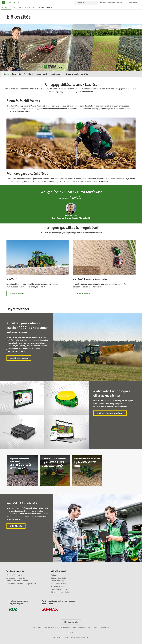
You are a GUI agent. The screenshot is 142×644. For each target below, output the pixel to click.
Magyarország (71, 622)
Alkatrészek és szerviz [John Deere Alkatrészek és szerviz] (27, 7)
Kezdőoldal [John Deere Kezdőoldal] (6, 7)
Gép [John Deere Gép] (15, 7)
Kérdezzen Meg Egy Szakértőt (77, 74)
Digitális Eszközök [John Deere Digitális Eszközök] (45, 7)
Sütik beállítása (71, 633)
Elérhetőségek (105, 628)
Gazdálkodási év (56, 74)
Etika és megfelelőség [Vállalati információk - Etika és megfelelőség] (60, 592)
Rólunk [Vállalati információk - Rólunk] (54, 575)
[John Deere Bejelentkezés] (132, 3)
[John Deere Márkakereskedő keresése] (111, 3)
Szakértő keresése (18, 527)
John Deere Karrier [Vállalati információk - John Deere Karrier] (59, 584)
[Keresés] (86, 3)
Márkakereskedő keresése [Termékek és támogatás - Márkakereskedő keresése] (17, 581)
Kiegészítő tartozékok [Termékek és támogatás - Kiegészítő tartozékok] (15, 575)
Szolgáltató (96, 628)
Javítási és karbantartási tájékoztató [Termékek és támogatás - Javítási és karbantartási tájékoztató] (21, 584)
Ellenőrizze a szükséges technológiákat (112, 414)
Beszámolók (16, 74)
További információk (19, 294)
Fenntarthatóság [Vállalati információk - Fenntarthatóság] (58, 581)
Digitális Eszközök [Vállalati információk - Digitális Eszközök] (58, 578)
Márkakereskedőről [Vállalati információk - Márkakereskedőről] (59, 586)
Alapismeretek (42, 74)
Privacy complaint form (84, 628)
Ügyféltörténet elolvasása (21, 359)
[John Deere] (12, 3)
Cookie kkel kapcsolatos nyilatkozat (59, 628)
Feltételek (73, 628)
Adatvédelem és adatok (40, 628)
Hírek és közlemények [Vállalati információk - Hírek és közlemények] (60, 589)
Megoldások (29, 74)
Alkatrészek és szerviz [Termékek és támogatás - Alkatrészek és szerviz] (16, 578)
